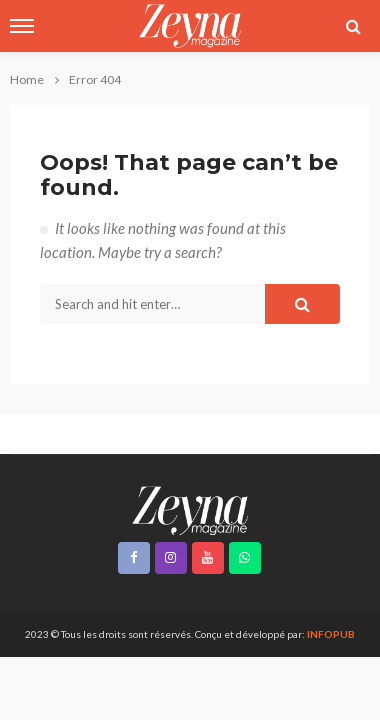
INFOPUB (331, 634)
